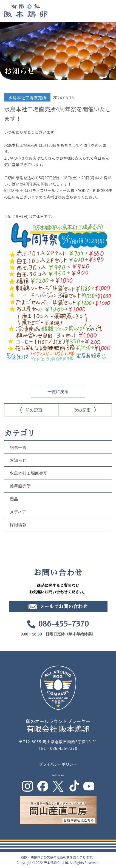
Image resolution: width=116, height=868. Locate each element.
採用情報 (18, 524)
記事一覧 (18, 447)
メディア (18, 512)
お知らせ (18, 460)
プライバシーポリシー (58, 764)
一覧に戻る (58, 391)
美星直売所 (20, 486)
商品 (14, 499)
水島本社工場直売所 (29, 473)
